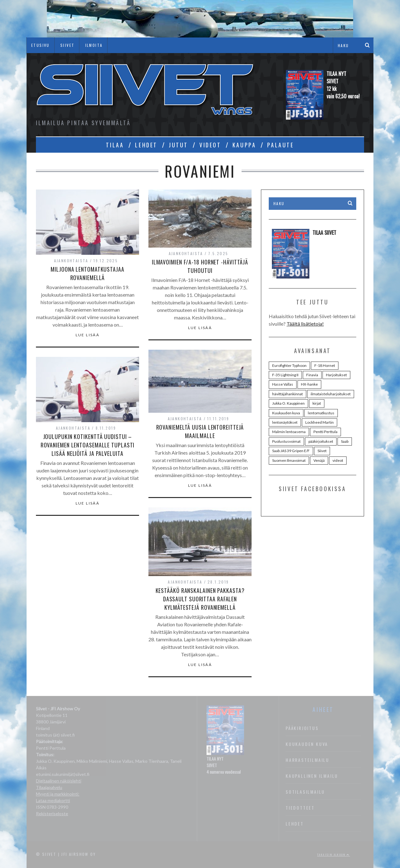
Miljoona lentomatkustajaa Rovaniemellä (87, 273)
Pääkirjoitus (302, 728)
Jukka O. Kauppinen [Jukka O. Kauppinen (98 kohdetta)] (288, 403)
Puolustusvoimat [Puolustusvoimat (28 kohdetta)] (286, 441)
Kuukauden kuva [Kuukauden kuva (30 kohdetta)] (286, 413)
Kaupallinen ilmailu (312, 776)
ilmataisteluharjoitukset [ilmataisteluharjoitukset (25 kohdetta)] (331, 394)
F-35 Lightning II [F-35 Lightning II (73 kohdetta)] (285, 375)
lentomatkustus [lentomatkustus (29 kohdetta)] (321, 413)
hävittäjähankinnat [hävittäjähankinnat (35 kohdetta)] (287, 394)
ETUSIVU (40, 45)
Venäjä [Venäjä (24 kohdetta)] (319, 460)
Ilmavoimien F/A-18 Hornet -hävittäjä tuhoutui (200, 266)
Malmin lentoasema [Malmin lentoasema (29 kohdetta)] (289, 432)
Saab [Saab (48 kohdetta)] (345, 441)
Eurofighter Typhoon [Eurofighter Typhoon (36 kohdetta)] (289, 365)
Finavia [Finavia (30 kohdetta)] (312, 375)
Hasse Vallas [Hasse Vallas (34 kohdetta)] (283, 384)
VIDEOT (210, 145)
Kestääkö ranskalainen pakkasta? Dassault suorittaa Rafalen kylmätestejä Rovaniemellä (200, 599)
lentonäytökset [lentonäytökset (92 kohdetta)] (285, 422)
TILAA (115, 145)
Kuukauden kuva (307, 744)
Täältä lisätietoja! (305, 324)
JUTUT (178, 145)
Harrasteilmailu (307, 760)
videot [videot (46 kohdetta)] (338, 460)
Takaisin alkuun (334, 855)
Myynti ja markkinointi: (58, 794)
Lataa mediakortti (53, 800)
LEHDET (146, 145)
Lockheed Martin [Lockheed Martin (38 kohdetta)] (320, 422)
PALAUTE (280, 145)
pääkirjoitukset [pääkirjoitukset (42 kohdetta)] (321, 441)
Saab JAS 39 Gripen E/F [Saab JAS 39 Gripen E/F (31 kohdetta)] (291, 451)
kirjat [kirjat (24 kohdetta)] (317, 403)
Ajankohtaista (71, 261)
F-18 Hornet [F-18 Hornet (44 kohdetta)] (325, 365)
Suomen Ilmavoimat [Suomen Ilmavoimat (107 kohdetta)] (289, 460)
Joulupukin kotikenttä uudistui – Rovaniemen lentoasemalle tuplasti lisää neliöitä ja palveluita (88, 445)
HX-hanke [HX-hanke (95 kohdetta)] (309, 384)
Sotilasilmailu (305, 792)
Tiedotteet (300, 808)
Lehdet (295, 824)
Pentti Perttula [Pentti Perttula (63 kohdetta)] (325, 432)
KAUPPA (244, 145)
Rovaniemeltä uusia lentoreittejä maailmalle (200, 431)
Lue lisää (88, 335)
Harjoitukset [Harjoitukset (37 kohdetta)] (336, 375)
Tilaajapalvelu (49, 787)
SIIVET (67, 45)
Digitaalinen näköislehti (59, 781)
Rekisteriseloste (52, 814)
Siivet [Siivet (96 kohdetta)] (322, 451)
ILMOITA (94, 45)
